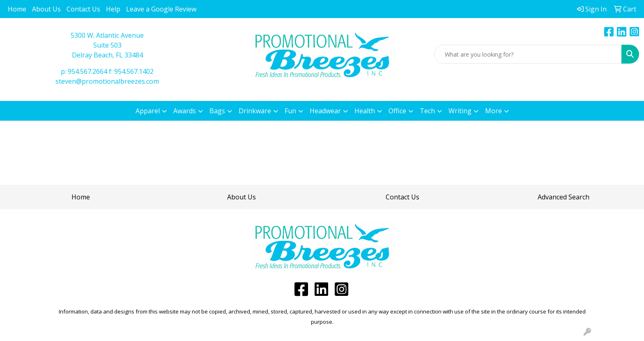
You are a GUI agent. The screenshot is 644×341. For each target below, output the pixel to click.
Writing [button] (460, 111)
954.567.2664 (87, 71)
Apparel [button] (148, 111)
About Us (46, 9)
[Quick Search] (528, 54)
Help (113, 9)
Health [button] (365, 111)
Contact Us (83, 9)
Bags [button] (217, 111)
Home (17, 9)
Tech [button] (427, 111)
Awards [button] (185, 111)
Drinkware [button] (255, 111)
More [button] (493, 111)
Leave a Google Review (161, 9)
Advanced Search (563, 197)
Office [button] (397, 111)
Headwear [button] (325, 111)
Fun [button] (290, 111)
